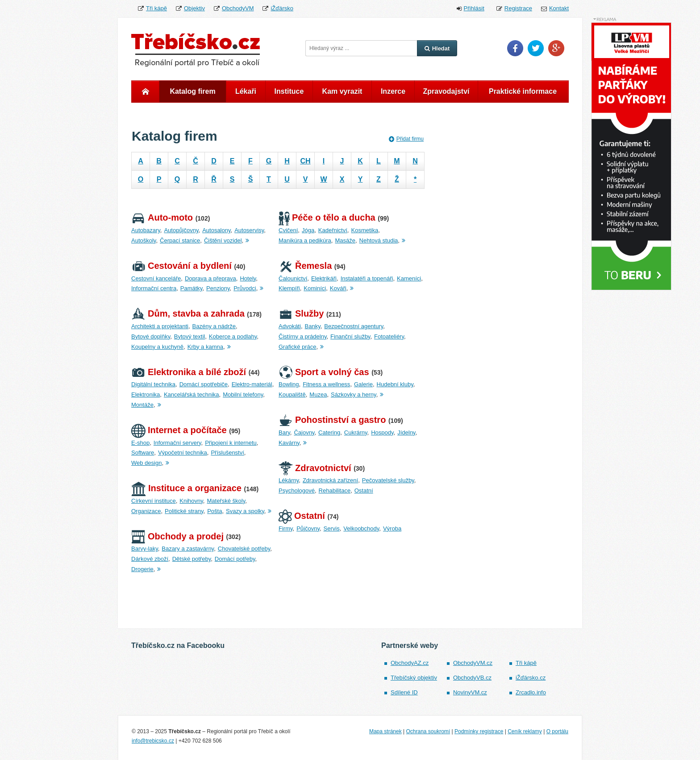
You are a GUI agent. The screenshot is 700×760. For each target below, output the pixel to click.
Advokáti (290, 326)
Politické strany (184, 511)
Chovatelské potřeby (244, 549)
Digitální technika (153, 384)
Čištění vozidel (223, 240)
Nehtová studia (379, 240)
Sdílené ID (404, 692)
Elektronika (146, 395)
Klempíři (289, 288)
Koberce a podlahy (233, 336)
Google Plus (556, 48)
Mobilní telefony (243, 395)
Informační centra (154, 288)
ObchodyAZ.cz (410, 663)
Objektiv (194, 8)
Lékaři (246, 91)
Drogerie (142, 569)
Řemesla (305, 266)
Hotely (248, 278)
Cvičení (288, 230)
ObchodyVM (238, 8)
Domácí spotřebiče (204, 384)
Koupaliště (292, 395)
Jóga (308, 230)
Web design (146, 463)
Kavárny (289, 443)
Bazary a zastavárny (188, 549)
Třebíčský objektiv (414, 678)
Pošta (215, 511)
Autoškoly (144, 240)
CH (305, 161)
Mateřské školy (226, 501)
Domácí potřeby (235, 559)
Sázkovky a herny (354, 395)
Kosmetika (365, 230)
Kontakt (559, 8)
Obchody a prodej (177, 536)
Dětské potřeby (192, 559)
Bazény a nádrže (214, 326)
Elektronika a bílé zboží (189, 372)
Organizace (146, 511)
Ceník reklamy (525, 731)
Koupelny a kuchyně (157, 347)
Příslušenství (227, 453)
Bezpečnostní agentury (354, 326)
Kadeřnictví (333, 230)
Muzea (318, 395)
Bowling (289, 384)
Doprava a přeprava (210, 278)
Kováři (338, 288)
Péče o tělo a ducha (327, 217)
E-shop (140, 443)
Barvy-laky (145, 549)
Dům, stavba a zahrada (188, 313)
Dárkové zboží (150, 559)
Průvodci (245, 288)
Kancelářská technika (192, 395)
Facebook (515, 48)
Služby (301, 313)
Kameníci (409, 278)
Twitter (536, 48)
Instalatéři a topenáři (367, 278)
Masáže (345, 240)
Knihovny (191, 501)
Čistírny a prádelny (302, 336)
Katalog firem (192, 91)
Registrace (518, 8)
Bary (284, 432)
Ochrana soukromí (428, 731)
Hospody (382, 432)
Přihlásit (474, 8)
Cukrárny (356, 432)
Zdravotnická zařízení (330, 480)
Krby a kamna (205, 347)
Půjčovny (308, 528)
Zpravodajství (446, 91)
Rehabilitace (335, 491)
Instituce (289, 91)
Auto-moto (162, 217)
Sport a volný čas (324, 372)
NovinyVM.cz (470, 692)
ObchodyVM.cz (473, 663)
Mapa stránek (385, 731)
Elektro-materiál (252, 384)
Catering (329, 432)
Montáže (142, 405)
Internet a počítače (179, 430)
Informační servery (177, 443)
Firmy (286, 528)
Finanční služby (350, 336)
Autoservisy (249, 230)
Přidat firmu (406, 139)
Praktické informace (523, 91)
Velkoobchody (361, 528)
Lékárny (289, 480)
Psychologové (297, 491)
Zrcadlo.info (531, 692)
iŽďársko (282, 8)
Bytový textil (190, 336)
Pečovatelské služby (388, 480)
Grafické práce (298, 347)
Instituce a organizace (186, 488)
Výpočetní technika (183, 453)
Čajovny (304, 432)
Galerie (363, 384)
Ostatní (364, 491)
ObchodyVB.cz (472, 678)
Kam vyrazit (342, 91)
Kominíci (315, 288)
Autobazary (146, 230)
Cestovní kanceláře (156, 278)
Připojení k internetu (231, 443)
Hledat (437, 48)
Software (143, 453)
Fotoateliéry (389, 336)
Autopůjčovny (181, 230)
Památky (192, 288)
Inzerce (393, 91)
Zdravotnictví (315, 468)
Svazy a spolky (245, 511)
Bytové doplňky (151, 336)
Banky (313, 326)
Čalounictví (293, 278)
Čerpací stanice (180, 240)
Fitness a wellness (326, 384)
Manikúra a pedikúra (305, 240)
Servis (332, 528)
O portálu (557, 731)
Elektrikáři (324, 278)
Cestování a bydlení (181, 266)
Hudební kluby (395, 384)
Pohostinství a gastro (332, 420)
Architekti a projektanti (160, 326)
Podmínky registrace (479, 731)
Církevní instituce (154, 501)
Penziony (218, 288)
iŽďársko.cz (531, 678)
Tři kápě (156, 8)
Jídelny (406, 432)
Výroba (392, 528)
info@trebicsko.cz (153, 741)
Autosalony (216, 230)
